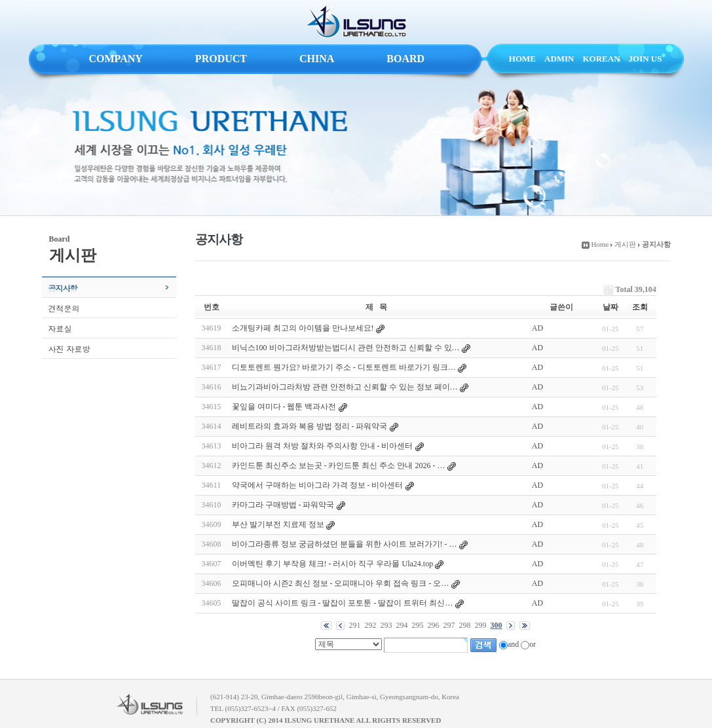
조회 (640, 307)
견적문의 (64, 308)
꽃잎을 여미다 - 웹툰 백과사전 (284, 407)
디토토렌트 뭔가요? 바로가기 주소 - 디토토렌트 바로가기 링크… (344, 367)
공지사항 (63, 288)
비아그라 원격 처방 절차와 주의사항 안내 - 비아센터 (323, 446)
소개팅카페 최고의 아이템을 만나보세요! (303, 328)
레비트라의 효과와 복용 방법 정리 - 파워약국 (310, 426)
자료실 (60, 328)
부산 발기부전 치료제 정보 (278, 524)
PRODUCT (221, 59)
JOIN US (646, 59)
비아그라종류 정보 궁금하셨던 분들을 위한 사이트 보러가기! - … (345, 544)
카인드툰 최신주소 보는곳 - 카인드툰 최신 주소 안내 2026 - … (339, 465)
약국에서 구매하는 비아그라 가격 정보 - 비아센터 (318, 485)
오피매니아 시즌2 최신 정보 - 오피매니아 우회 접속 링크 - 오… (341, 583)
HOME (522, 59)
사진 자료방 (69, 349)
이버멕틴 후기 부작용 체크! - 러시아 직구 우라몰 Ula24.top (333, 564)
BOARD (405, 59)
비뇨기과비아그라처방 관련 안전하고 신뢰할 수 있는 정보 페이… (345, 387)
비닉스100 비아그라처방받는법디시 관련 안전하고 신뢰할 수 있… (346, 348)
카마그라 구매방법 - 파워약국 (283, 505)
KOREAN (602, 59)
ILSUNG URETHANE (356, 22)
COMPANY (116, 59)
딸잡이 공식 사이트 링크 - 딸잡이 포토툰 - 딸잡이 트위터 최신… (343, 603)
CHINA (317, 59)
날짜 (610, 307)
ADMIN (559, 59)
